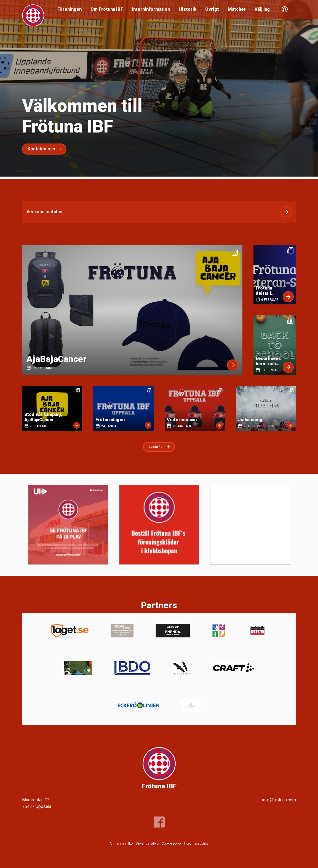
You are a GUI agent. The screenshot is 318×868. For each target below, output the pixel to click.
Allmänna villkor (122, 843)
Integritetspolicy (196, 843)
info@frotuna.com (279, 800)
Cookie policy (172, 843)
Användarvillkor (148, 843)
